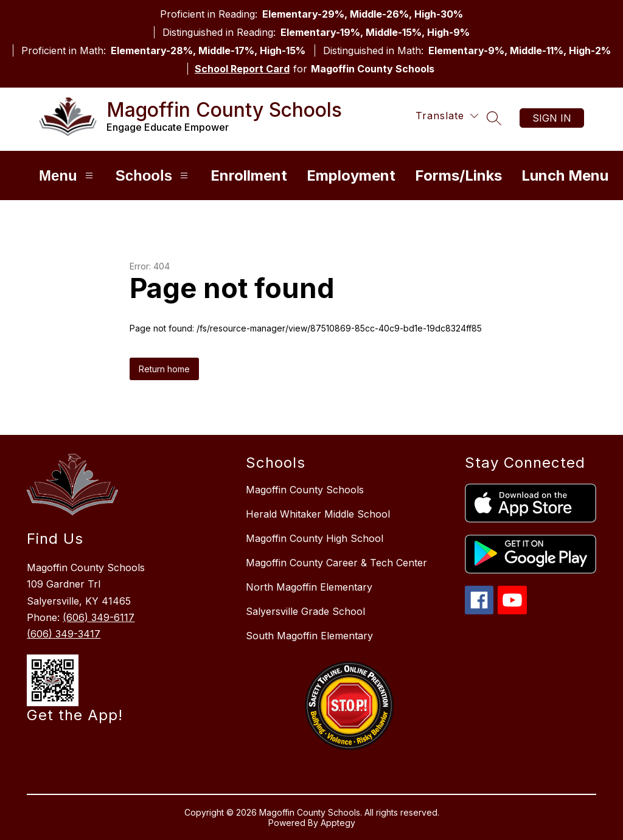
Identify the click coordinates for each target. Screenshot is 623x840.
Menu (68, 175)
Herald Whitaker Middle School (318, 514)
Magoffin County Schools (305, 490)
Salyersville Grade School (305, 611)
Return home (164, 369)
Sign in (552, 118)
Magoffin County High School (315, 538)
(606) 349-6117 (99, 617)
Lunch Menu (565, 175)
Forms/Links (458, 175)
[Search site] (494, 118)
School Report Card (242, 69)
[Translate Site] (447, 116)
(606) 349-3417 (64, 634)
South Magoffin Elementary (309, 636)
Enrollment (249, 175)
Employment (351, 175)
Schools (153, 175)
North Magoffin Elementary (309, 587)
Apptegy (338, 823)
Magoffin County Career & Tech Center (336, 563)
